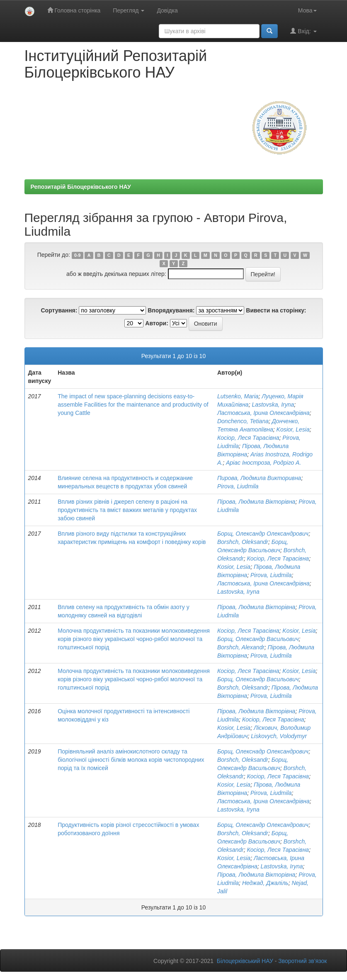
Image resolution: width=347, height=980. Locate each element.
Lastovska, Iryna (273, 405)
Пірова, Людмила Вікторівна (256, 502)
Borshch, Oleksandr (243, 542)
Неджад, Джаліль (265, 883)
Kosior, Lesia (293, 429)
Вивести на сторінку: (276, 310)
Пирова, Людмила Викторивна (259, 478)
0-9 (77, 255)
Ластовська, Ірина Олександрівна (263, 413)
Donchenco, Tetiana (243, 421)
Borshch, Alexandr (241, 647)
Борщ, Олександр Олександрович (263, 534)
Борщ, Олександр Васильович (258, 639)
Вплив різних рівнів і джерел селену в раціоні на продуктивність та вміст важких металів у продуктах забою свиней (127, 510)
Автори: (157, 323)
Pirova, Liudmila (238, 486)
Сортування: (59, 310)
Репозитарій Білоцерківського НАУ (81, 187)
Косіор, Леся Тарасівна (248, 438)
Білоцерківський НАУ (245, 961)
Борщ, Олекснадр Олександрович (263, 751)
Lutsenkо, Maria (238, 396)
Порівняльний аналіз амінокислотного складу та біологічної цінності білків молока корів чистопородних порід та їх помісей (131, 760)
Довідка (167, 10)
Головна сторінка (74, 10)
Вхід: (303, 31)
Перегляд (129, 10)
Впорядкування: (171, 310)
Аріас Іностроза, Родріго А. (263, 463)
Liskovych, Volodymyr (279, 736)
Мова (307, 10)
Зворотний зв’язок (302, 961)
